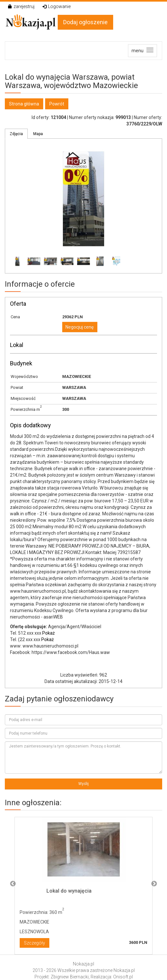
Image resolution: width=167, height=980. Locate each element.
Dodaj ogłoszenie (85, 22)
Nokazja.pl (83, 964)
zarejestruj (21, 6)
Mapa (38, 134)
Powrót (57, 104)
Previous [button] (13, 884)
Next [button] (154, 884)
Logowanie (57, 6)
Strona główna (24, 104)
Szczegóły (34, 943)
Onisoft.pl (123, 977)
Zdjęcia (16, 134)
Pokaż (49, 633)
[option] (83, 884)
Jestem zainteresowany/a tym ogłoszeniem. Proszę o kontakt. (83, 757)
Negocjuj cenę (79, 327)
